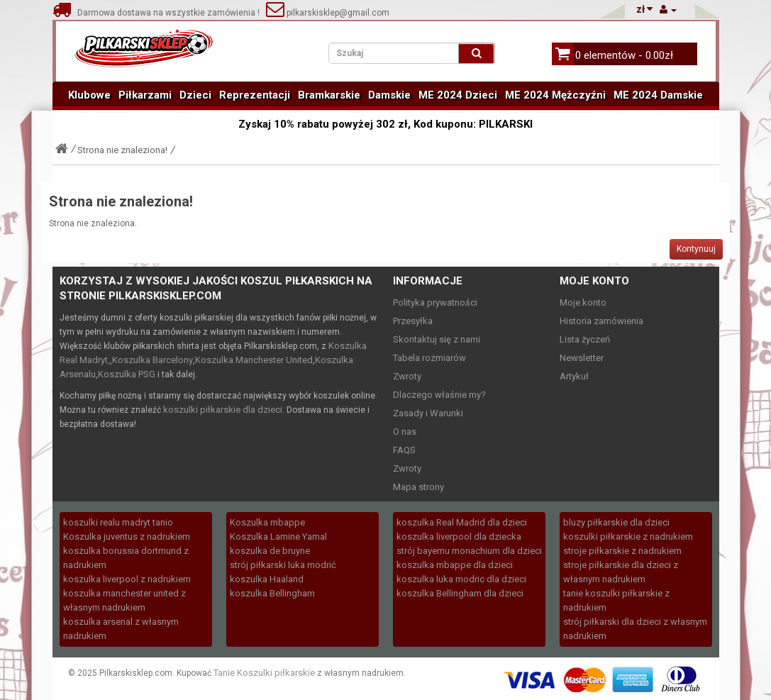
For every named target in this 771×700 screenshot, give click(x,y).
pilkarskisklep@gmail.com (328, 13)
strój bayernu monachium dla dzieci (469, 551)
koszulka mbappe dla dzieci (455, 565)
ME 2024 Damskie (658, 95)
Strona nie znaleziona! (122, 150)
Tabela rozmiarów (429, 358)
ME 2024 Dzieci (458, 95)
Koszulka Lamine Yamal (278, 537)
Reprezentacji (255, 95)
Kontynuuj (696, 249)
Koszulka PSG (127, 374)
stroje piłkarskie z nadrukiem (622, 551)
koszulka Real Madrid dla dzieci (462, 522)
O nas (405, 432)
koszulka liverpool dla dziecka (459, 537)
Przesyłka (413, 321)
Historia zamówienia (601, 321)
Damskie (389, 95)
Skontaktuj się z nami (437, 339)
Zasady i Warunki (428, 413)
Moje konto (583, 302)
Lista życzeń (585, 339)
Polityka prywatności (435, 302)
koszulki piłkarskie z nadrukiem (628, 537)
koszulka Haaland (267, 579)
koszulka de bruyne (270, 551)
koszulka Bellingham (272, 593)
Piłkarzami (145, 95)
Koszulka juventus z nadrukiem (127, 537)
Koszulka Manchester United (254, 360)
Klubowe (89, 95)
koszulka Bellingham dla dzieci (460, 593)
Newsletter (582, 358)
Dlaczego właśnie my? (439, 395)
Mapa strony (418, 487)
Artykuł (574, 376)
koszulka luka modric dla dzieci (461, 579)
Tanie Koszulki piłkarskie (264, 673)
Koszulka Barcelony (152, 360)
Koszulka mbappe (267, 522)
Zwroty (407, 376)
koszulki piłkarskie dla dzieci (223, 410)
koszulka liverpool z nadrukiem (127, 579)
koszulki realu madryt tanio (118, 522)
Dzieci (195, 95)
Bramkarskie (329, 95)
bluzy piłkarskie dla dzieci (616, 522)
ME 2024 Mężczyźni (555, 95)
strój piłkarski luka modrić (283, 565)
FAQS (404, 450)
